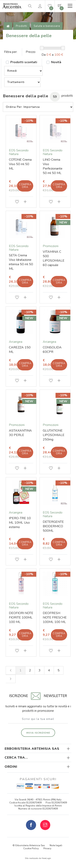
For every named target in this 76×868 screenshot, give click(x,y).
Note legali (56, 845)
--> (23, 71)
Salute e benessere (47, 26)
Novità (56, 62)
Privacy (47, 848)
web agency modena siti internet (38, 858)
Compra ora (25, 186)
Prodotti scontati (24, 62)
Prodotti (21, 26)
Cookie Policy (31, 848)
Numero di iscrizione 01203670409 (38, 809)
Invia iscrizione (38, 733)
